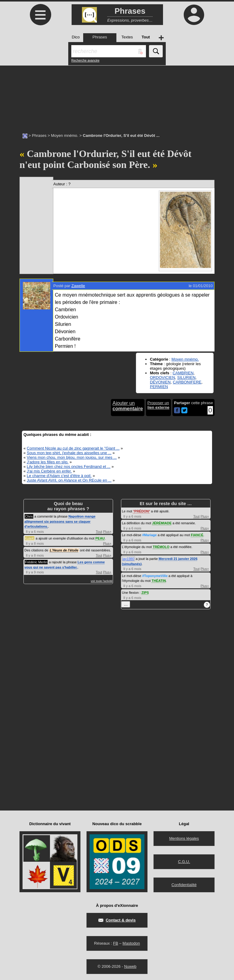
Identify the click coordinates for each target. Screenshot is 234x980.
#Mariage (150, 535)
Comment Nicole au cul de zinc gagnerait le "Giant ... (73, 448)
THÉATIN (159, 581)
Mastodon (131, 943)
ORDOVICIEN (162, 378)
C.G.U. (184, 862)
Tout (99, 532)
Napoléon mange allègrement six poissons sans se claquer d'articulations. (60, 521)
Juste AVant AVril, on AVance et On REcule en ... (69, 480)
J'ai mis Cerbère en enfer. (49, 471)
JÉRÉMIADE (162, 523)
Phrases (39, 135)
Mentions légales (184, 838)
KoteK (30, 538)
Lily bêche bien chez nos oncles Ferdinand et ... (69, 467)
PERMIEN (159, 387)
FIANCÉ (197, 535)
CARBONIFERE (187, 382)
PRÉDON (142, 511)
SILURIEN (186, 378)
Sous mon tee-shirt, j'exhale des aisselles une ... (69, 453)
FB (116, 943)
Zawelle (78, 286)
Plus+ (107, 532)
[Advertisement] (117, 96)
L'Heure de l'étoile (64, 550)
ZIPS (145, 593)
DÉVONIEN (160, 382)
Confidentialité (184, 885)
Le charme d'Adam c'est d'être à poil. (59, 476)
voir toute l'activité (102, 581)
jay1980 (128, 559)
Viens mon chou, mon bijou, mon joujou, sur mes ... (72, 457)
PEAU (100, 538)
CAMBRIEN (183, 373)
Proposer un (158, 405)
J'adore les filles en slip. (48, 462)
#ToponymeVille (155, 576)
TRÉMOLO (161, 547)
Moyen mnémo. (65, 135)
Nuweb (130, 966)
